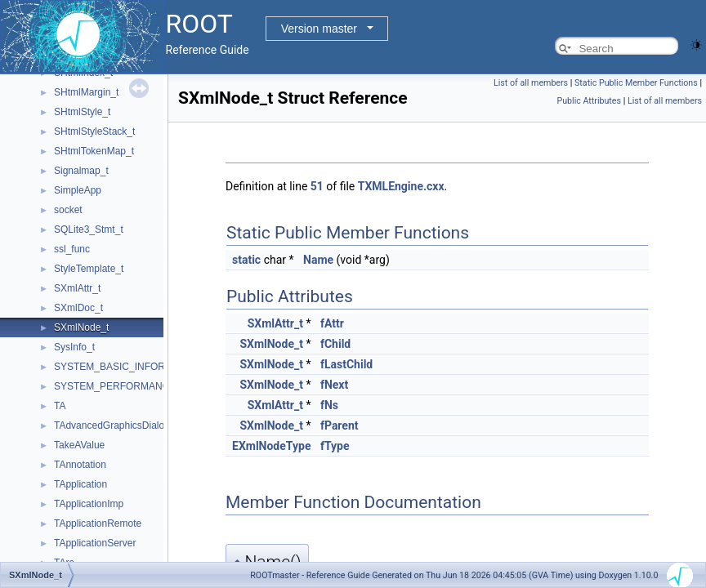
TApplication (80, 484)
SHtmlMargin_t (86, 92)
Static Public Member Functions (636, 83)
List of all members (531, 83)
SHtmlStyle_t (82, 112)
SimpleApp (78, 190)
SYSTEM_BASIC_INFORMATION (128, 367)
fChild (335, 344)
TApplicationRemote (98, 523)
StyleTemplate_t (89, 269)
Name (318, 260)
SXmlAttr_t (77, 288)
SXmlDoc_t (78, 308)
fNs (329, 405)
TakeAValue (79, 445)
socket (68, 210)
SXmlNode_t (81, 327)
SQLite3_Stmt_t (89, 229)
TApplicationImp (89, 504)
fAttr (332, 323)
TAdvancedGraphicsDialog (112, 425)
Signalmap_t (81, 171)
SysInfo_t (74, 347)
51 (317, 186)
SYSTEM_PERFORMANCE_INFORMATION (152, 386)
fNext (334, 385)
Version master (319, 29)
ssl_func (72, 249)
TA (60, 406)
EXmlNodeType (271, 446)
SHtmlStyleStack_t (94, 131)
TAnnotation (80, 465)
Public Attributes (589, 101)
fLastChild (346, 364)
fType (335, 446)
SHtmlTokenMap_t (94, 151)
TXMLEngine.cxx (401, 186)
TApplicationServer (95, 543)
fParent (340, 425)
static (246, 260)
